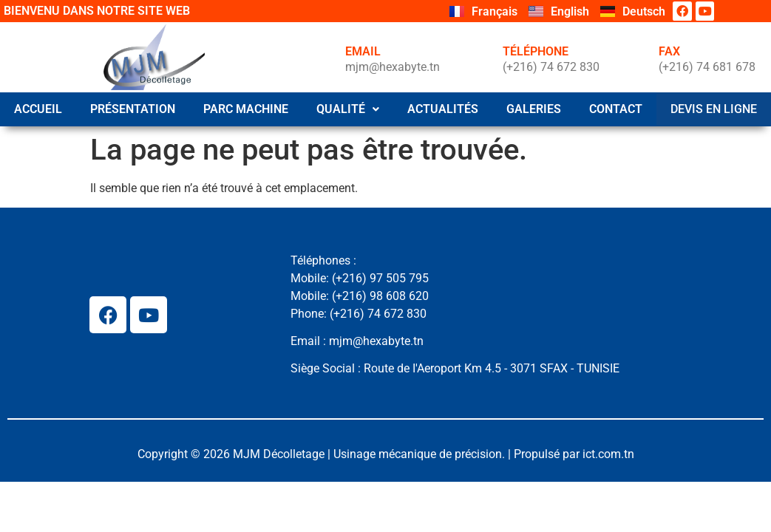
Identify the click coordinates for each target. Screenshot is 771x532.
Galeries (538, 109)
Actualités (446, 109)
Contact (621, 109)
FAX (669, 51)
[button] (350, 109)
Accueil (39, 109)
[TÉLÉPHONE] (478, 57)
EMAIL (363, 51)
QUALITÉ (351, 109)
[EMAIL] (321, 57)
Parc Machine (248, 109)
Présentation (134, 109)
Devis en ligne (717, 109)
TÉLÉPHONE (536, 51)
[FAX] (634, 57)
